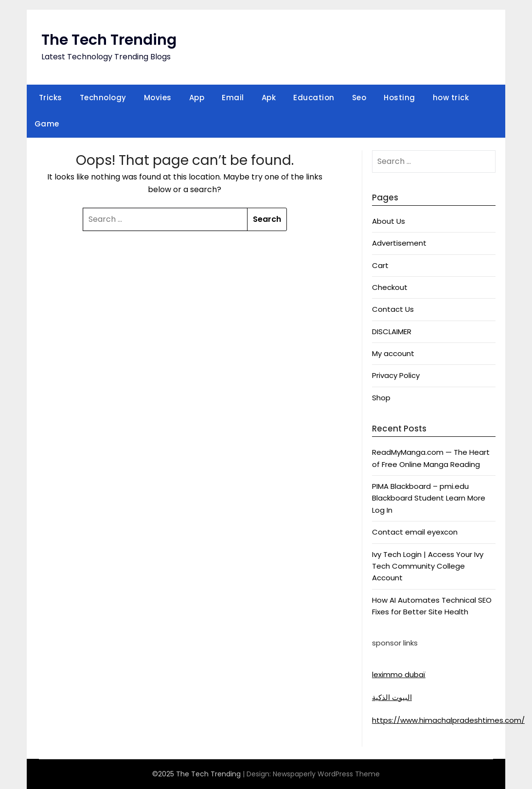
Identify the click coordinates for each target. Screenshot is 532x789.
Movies (158, 98)
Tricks (51, 98)
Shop (381, 398)
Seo (359, 98)
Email (233, 98)
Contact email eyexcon (415, 532)
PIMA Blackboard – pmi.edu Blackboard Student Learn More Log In (429, 498)
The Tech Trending (109, 40)
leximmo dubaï (399, 674)
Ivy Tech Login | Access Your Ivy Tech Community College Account (428, 566)
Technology (103, 98)
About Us (389, 221)
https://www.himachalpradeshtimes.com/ (448, 720)
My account (393, 353)
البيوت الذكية (392, 697)
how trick (451, 98)
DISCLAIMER (392, 332)
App (197, 98)
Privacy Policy (396, 375)
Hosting (399, 98)
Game (47, 124)
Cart (380, 265)
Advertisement (399, 243)
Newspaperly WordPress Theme (326, 774)
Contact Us (393, 309)
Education (314, 98)
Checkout (390, 287)
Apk (269, 98)
